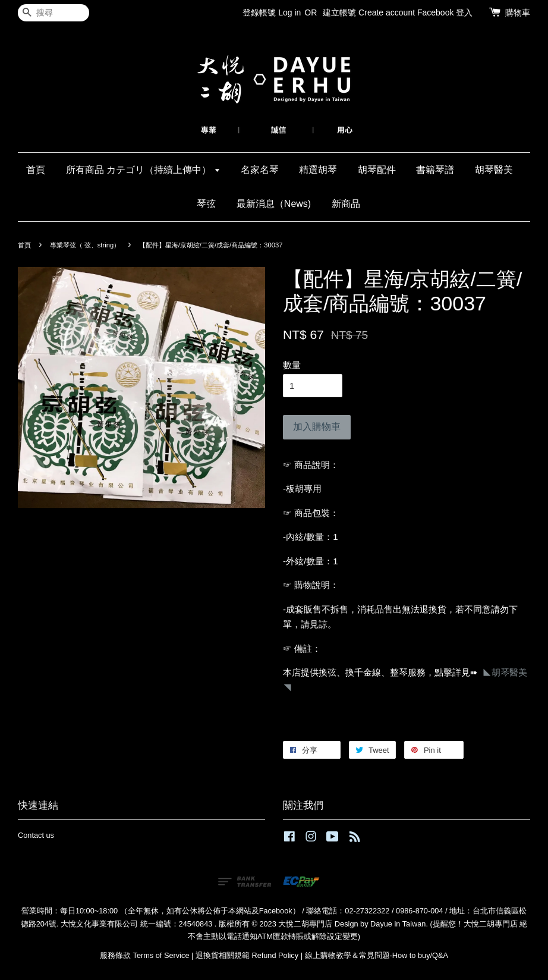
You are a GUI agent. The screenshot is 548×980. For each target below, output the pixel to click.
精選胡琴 (318, 170)
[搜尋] (53, 13)
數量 (292, 365)
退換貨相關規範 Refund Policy (247, 955)
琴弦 (206, 204)
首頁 (36, 170)
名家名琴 (260, 170)
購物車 (518, 12)
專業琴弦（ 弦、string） (85, 245)
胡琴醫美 (494, 170)
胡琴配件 (377, 170)
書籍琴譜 (435, 170)
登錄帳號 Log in (272, 12)
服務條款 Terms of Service (144, 955)
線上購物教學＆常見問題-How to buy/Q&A (377, 955)
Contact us (36, 835)
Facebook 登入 (445, 12)
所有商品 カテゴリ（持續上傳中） (143, 170)
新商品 (346, 204)
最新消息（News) (274, 204)
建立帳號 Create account (369, 12)
